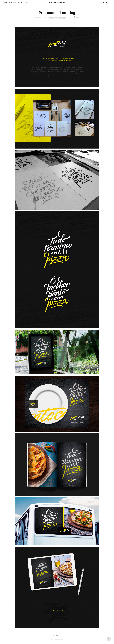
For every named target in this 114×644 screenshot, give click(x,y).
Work (5, 3)
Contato (26, 3)
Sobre (20, 3)
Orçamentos (13, 3)
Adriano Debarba (57, 3)
